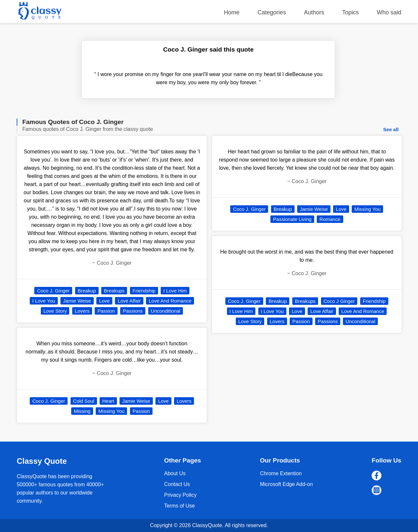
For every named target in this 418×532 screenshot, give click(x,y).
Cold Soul (84, 401)
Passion (106, 311)
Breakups (114, 291)
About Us (175, 473)
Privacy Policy (180, 495)
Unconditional (166, 311)
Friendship (144, 291)
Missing (82, 411)
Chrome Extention (281, 473)
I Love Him (175, 291)
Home (232, 12)
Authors (314, 12)
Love (104, 301)
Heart (108, 401)
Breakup (87, 291)
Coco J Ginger (339, 301)
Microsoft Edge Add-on (286, 484)
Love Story (55, 311)
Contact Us (177, 484)
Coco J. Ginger (53, 291)
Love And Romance (170, 301)
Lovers (82, 311)
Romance (330, 219)
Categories (272, 12)
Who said (389, 12)
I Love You (44, 301)
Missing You (111, 411)
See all (391, 129)
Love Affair (129, 301)
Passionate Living (292, 219)
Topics (351, 12)
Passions (133, 311)
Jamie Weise (77, 301)
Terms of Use (179, 506)
